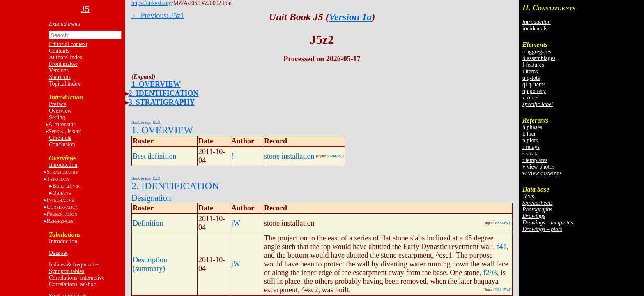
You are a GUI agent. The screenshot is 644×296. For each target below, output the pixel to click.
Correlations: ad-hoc (72, 284)
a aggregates (537, 52)
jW (236, 223)
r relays (531, 147)
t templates (535, 160)
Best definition (155, 156)
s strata (530, 154)
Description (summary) (150, 264)
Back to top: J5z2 (146, 122)
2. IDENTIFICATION (164, 93)
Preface (57, 104)
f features (533, 65)
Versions (59, 71)
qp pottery (534, 91)
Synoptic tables (67, 271)
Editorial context (68, 44)
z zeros (530, 98)
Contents (59, 51)
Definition (148, 223)
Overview (60, 111)
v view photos (539, 167)
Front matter (63, 64)
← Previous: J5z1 (158, 16)
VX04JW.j (335, 156)
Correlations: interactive (77, 278)
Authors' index (66, 57)
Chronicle (60, 138)
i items (530, 71)
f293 (490, 273)
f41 (502, 247)
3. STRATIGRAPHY (162, 102)
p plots (530, 140)
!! (234, 156)
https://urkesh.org (152, 3)
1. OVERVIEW (156, 84)
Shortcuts (60, 77)
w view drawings (542, 173)
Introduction (63, 165)
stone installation (289, 156)
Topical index (64, 84)
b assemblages (539, 58)
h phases (532, 127)
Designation (151, 198)
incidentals (535, 29)
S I (65, 131)
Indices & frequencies (74, 265)
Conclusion (62, 145)
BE (66, 186)
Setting (57, 117)
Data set (58, 253)
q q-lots (531, 78)
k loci (529, 134)
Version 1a (351, 17)
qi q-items (534, 84)
